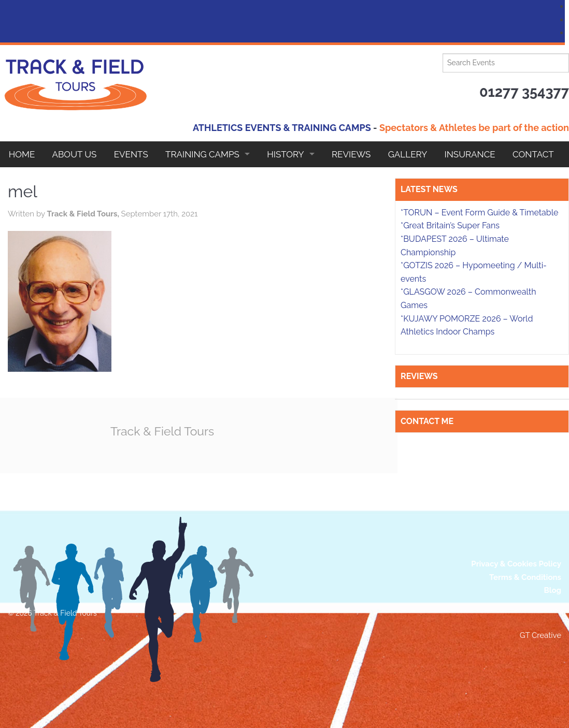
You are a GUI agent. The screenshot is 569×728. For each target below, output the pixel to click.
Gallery (408, 154)
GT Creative (540, 635)
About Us (75, 154)
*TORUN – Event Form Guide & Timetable (479, 213)
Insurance (470, 154)
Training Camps (202, 154)
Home (22, 154)
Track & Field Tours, (84, 214)
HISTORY (285, 154)
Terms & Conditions (525, 577)
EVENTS (131, 154)
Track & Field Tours (162, 431)
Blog (552, 590)
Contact (533, 154)
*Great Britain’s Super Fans (450, 225)
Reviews (351, 154)
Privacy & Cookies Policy (516, 564)
